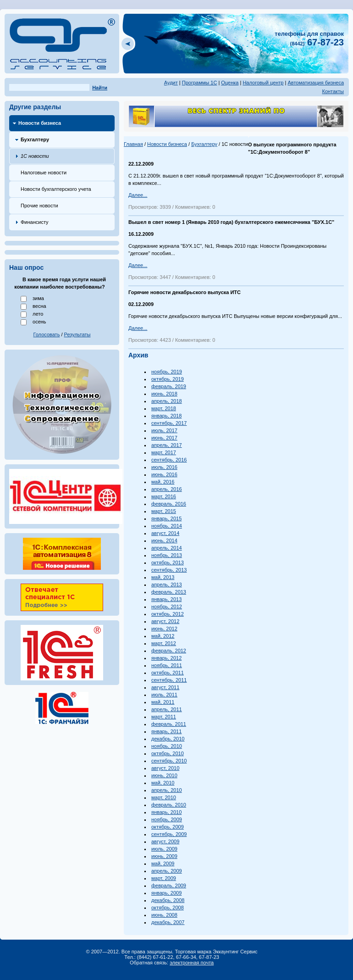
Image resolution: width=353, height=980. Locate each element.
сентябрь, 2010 (169, 761)
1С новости (35, 156)
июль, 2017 (164, 430)
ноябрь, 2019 (167, 372)
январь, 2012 (166, 658)
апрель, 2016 (167, 489)
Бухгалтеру (35, 139)
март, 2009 (164, 878)
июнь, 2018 (164, 394)
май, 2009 (163, 863)
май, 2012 (163, 636)
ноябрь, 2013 (167, 555)
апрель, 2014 (167, 548)
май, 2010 (163, 783)
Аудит (171, 83)
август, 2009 (165, 841)
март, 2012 (164, 643)
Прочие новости (39, 206)
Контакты (333, 91)
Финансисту (35, 222)
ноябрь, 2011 (167, 665)
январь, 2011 (166, 731)
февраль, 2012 (169, 651)
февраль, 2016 (169, 504)
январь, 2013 (166, 599)
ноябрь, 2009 (167, 819)
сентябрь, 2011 (169, 680)
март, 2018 (164, 408)
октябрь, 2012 (168, 614)
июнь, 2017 (164, 438)
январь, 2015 (166, 518)
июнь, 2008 (164, 915)
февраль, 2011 (169, 724)
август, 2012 (165, 621)
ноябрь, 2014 (167, 526)
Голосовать (47, 334)
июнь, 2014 (164, 540)
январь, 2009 (166, 893)
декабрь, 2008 (168, 900)
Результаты (77, 334)
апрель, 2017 (167, 445)
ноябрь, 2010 (167, 746)
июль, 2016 (164, 467)
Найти (100, 88)
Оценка (230, 83)
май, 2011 (163, 702)
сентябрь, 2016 (169, 460)
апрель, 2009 (167, 871)
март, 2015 (164, 511)
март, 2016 (164, 496)
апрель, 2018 (167, 401)
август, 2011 (165, 687)
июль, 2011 (164, 695)
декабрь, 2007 (168, 922)
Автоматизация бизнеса (316, 83)
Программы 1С (200, 83)
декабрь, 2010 (168, 739)
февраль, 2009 (169, 885)
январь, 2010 (166, 812)
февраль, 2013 (169, 592)
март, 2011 (164, 717)
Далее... (138, 195)
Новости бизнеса (40, 123)
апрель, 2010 (167, 790)
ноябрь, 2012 (167, 607)
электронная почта (192, 963)
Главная (133, 144)
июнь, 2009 (164, 856)
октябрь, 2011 (168, 673)
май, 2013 (163, 577)
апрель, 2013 (167, 585)
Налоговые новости (44, 173)
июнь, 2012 (164, 629)
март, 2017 (164, 452)
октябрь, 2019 (168, 379)
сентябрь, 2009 (169, 834)
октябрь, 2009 (168, 827)
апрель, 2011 (167, 709)
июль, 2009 (164, 849)
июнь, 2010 (164, 775)
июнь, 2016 (164, 474)
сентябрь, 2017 (169, 423)
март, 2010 (164, 797)
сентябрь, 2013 (169, 570)
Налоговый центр (263, 83)
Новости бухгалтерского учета (56, 189)
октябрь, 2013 (168, 562)
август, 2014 (165, 533)
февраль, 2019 (169, 386)
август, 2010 (165, 768)
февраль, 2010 (169, 805)
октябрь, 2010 (168, 753)
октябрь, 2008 (168, 908)
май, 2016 (163, 482)
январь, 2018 (166, 416)
